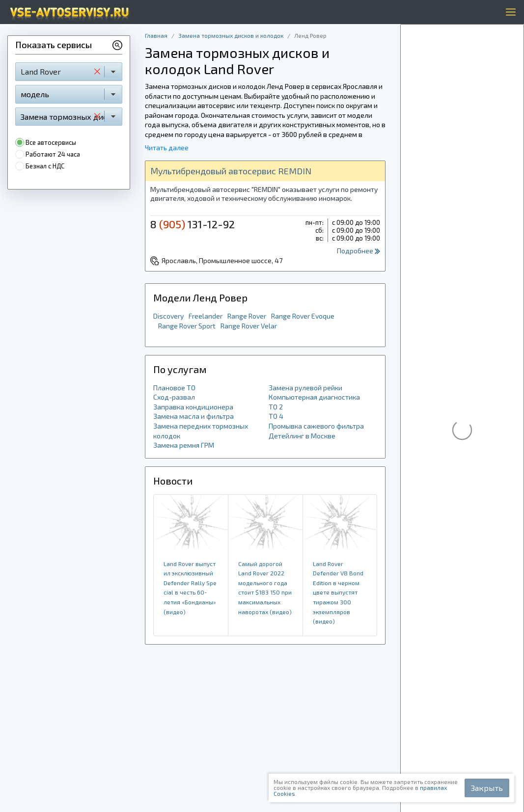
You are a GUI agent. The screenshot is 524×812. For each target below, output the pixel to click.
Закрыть (487, 788)
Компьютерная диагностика (314, 397)
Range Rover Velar (249, 326)
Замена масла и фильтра (193, 416)
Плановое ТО (174, 388)
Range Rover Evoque (303, 316)
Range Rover (247, 316)
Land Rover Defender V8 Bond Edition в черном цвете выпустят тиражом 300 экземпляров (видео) (338, 593)
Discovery (168, 316)
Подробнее (359, 251)
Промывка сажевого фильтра (316, 426)
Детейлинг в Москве (302, 436)
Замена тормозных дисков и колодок (231, 35)
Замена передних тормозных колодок (201, 431)
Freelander (206, 316)
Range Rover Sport (187, 326)
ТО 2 (276, 407)
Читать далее (167, 148)
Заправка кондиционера (193, 407)
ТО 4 (276, 416)
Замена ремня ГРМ (184, 445)
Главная (156, 35)
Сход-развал (174, 397)
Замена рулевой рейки (305, 388)
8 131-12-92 (193, 224)
